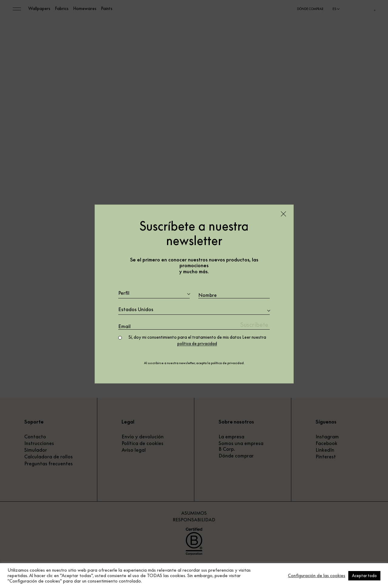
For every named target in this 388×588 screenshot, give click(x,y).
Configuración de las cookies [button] (317, 576)
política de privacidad (197, 344)
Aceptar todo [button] (364, 576)
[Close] (283, 214)
